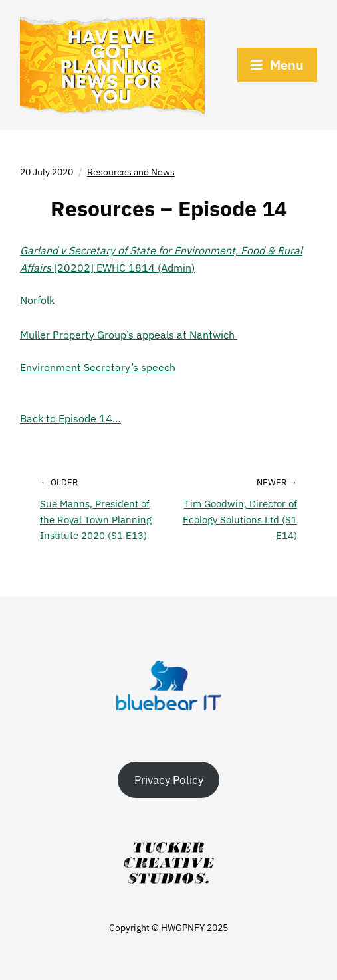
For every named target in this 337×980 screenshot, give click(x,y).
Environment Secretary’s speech (98, 367)
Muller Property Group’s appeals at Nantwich (129, 335)
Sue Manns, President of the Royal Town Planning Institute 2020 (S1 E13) (96, 520)
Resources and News (131, 172)
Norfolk (37, 300)
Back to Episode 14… (70, 418)
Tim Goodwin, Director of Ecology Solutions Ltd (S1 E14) (240, 520)
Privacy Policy (169, 780)
